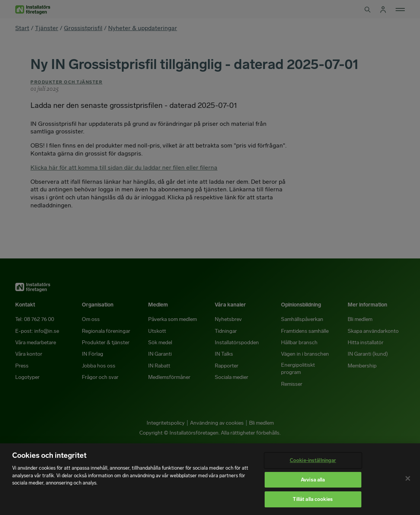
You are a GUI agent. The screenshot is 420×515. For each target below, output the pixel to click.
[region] (210, 479)
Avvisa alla (313, 480)
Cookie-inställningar (313, 460)
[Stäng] (408, 478)
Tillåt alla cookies (313, 499)
